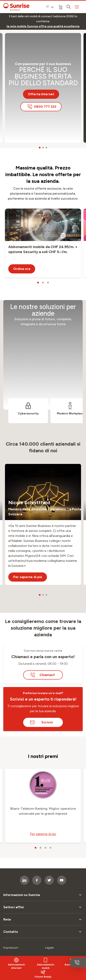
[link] (43, 26)
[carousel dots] (40, 148)
